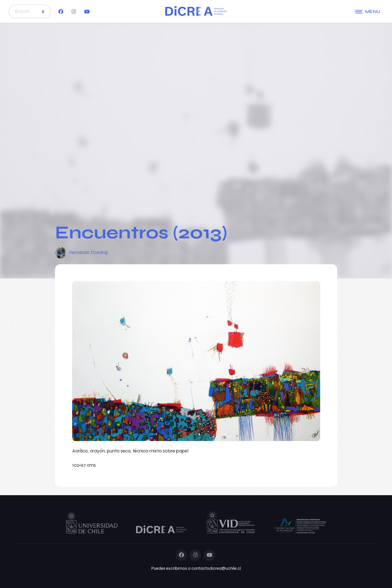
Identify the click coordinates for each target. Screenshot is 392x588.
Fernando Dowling (88, 252)
